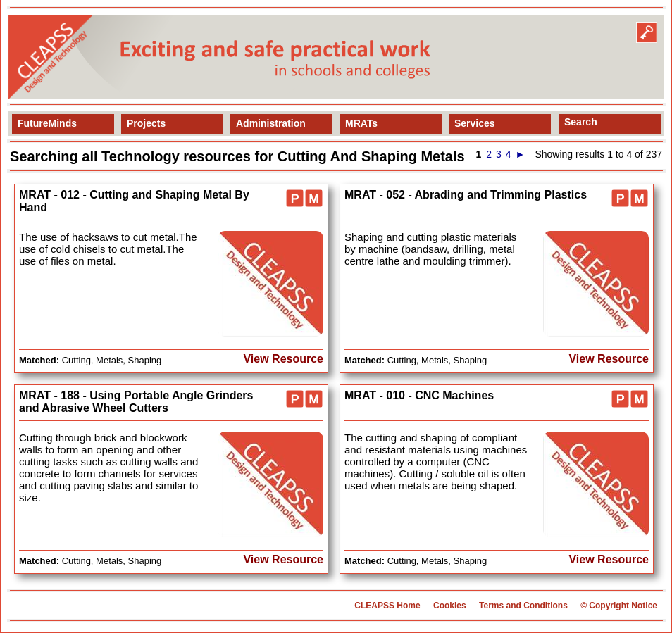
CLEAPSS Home (387, 606)
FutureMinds (47, 123)
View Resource (283, 359)
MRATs (361, 123)
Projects (146, 123)
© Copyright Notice (619, 606)
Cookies (450, 606)
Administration (271, 123)
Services (475, 123)
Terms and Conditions (523, 606)
